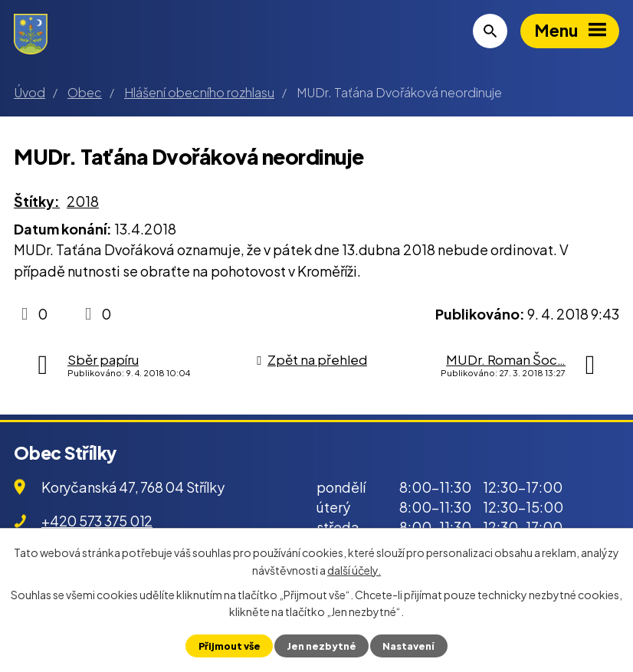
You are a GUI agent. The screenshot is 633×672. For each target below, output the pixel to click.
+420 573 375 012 (97, 521)
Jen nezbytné (321, 646)
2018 (83, 201)
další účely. (354, 569)
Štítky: (37, 201)
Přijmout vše (230, 646)
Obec (85, 92)
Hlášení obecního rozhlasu (199, 92)
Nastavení (408, 646)
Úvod (30, 92)
